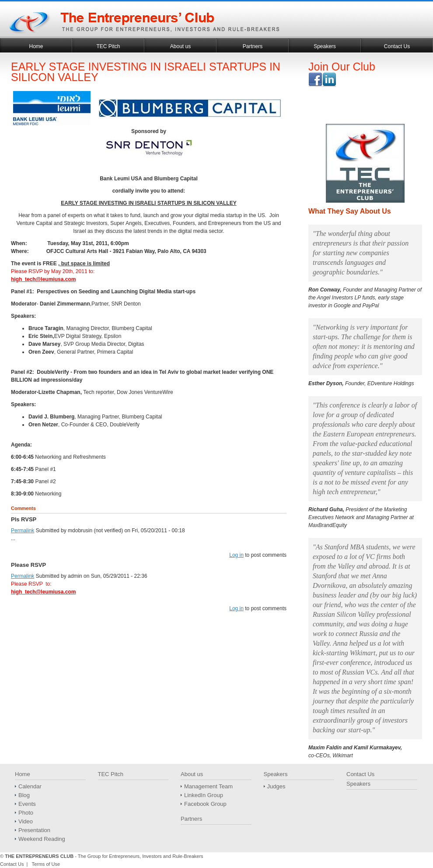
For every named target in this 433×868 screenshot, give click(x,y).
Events (27, 804)
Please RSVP (29, 565)
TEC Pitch (108, 46)
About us (180, 46)
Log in (236, 555)
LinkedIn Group (204, 795)
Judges (276, 786)
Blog (24, 795)
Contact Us (397, 46)
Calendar (30, 786)
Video (26, 821)
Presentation (34, 830)
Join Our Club (342, 67)
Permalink (23, 531)
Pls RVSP (24, 519)
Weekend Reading (42, 839)
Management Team (208, 786)
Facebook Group (205, 804)
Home (36, 46)
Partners (253, 46)
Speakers (325, 46)
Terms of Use (46, 864)
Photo (26, 813)
